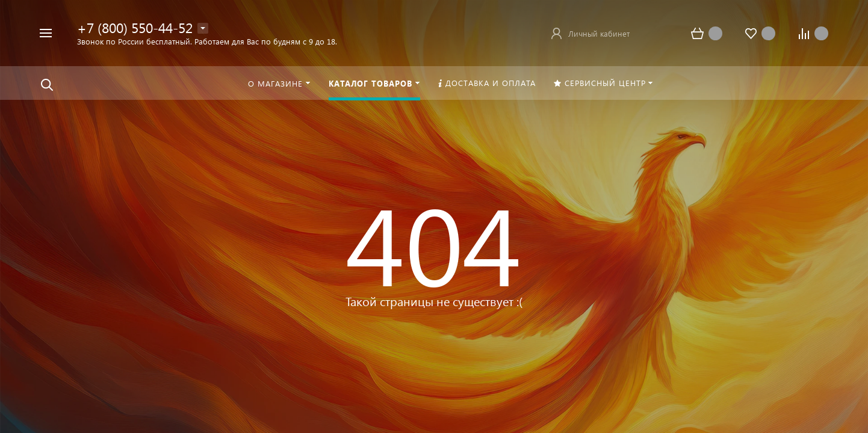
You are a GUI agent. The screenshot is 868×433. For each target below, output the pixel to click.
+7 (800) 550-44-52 (135, 27)
